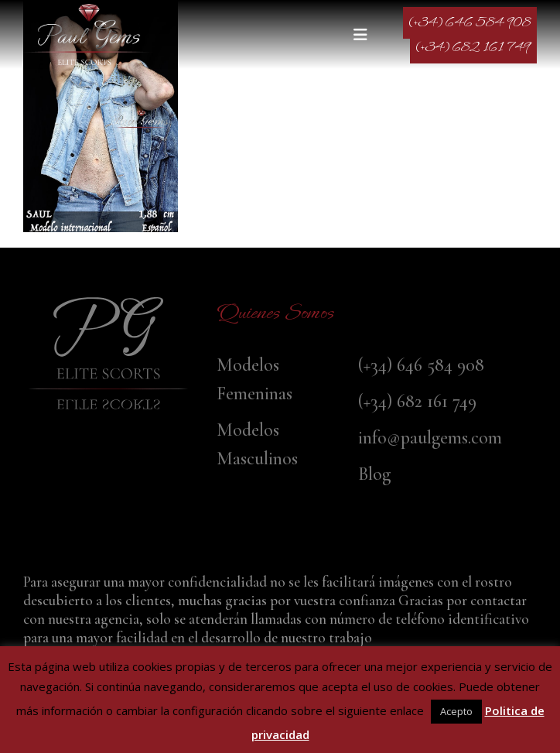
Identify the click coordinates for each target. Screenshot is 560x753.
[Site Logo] (89, 34)
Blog (374, 474)
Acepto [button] (456, 711)
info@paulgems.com (430, 438)
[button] (364, 35)
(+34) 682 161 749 (473, 48)
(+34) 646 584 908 (470, 23)
